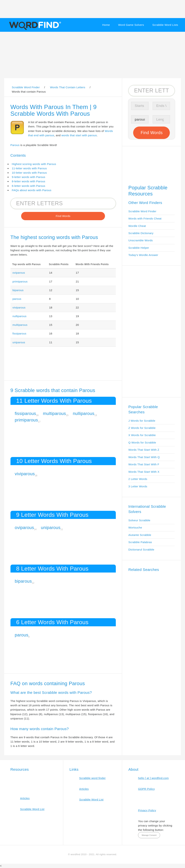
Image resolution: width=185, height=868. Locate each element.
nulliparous (20, 316)
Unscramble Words (141, 240)
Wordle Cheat (137, 226)
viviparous (19, 307)
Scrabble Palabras (140, 542)
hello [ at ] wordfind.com (153, 778)
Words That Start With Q (144, 457)
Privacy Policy (147, 810)
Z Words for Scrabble (142, 428)
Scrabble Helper (139, 248)
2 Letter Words (138, 479)
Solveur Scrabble (139, 520)
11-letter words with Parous (29, 168)
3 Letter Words (138, 486)
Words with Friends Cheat (145, 218)
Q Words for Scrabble (142, 442)
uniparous (19, 342)
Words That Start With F (144, 464)
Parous (15, 145)
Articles (25, 798)
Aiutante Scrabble (140, 535)
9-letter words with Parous (28, 177)
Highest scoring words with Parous (34, 164)
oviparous (19, 273)
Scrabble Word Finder (142, 211)
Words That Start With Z (144, 450)
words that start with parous (79, 135)
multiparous (20, 325)
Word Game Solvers (131, 25)
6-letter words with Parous (28, 186)
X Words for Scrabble (142, 435)
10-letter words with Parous (29, 173)
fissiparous (19, 333)
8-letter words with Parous (28, 181)
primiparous (20, 281)
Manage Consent (149, 835)
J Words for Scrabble (142, 421)
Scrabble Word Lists (165, 25)
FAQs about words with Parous (32, 190)
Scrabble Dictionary (141, 233)
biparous (18, 290)
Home (106, 25)
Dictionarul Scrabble (141, 550)
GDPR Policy (146, 789)
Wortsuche (135, 527)
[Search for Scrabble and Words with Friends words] (63, 203)
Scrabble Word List (32, 809)
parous (17, 299)
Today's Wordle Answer (143, 255)
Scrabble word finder (92, 778)
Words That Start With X (144, 472)
